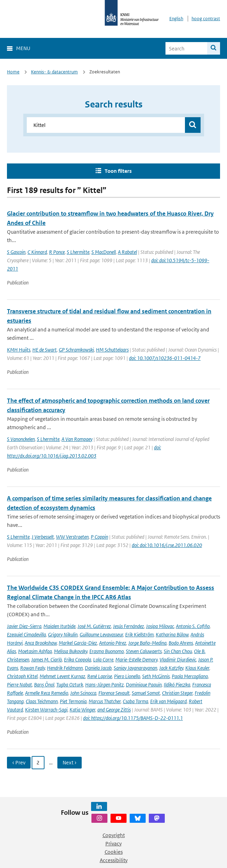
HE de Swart (44, 350)
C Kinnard (37, 252)
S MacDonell (104, 252)
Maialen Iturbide (59, 626)
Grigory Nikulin (63, 634)
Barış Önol (44, 685)
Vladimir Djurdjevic (178, 660)
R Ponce (57, 252)
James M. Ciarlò (47, 660)
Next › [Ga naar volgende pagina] (70, 762)
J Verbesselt (43, 537)
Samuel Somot (146, 693)
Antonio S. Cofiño (193, 626)
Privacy (113, 843)
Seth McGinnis (156, 676)
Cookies (114, 852)
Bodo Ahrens (181, 643)
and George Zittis (114, 710)
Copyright (114, 835)
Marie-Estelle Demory (136, 660)
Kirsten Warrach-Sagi (46, 710)
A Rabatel (127, 252)
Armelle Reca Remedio (47, 693)
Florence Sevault (114, 693)
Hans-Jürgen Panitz (104, 685)
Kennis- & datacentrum (54, 72)
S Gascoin (16, 252)
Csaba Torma (135, 701)
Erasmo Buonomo (107, 651)
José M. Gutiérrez (94, 626)
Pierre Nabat (19, 685)
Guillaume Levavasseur (101, 634)
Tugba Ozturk (70, 685)
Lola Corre (103, 660)
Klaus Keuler (197, 668)
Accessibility (114, 860)
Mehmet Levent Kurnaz (62, 676)
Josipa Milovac (160, 626)
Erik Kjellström (139, 634)
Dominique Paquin (144, 685)
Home (13, 72)
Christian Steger (177, 693)
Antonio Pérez (113, 643)
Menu (23, 48)
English (176, 19)
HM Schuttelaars (112, 350)
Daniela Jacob (98, 668)
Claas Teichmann (42, 701)
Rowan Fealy (33, 668)
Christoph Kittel (22, 676)
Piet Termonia (73, 701)
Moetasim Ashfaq (35, 651)
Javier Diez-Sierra (24, 626)
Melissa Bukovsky (71, 651)
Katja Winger (82, 710)
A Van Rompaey (77, 439)
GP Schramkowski (76, 350)
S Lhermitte (78, 252)
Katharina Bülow (172, 634)
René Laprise (100, 676)
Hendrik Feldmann (65, 668)
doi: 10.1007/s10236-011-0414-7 (165, 358)
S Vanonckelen (21, 439)
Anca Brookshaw (41, 643)
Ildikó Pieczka (177, 685)
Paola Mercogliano (190, 676)
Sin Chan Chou (178, 651)
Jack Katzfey (171, 668)
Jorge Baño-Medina (147, 643)
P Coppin (99, 537)
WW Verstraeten (72, 537)
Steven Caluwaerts (144, 651)
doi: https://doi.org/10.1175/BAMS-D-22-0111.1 (133, 718)
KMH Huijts (19, 350)
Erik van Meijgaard (168, 701)
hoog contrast (206, 19)
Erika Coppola (78, 660)
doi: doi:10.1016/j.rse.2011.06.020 (167, 545)
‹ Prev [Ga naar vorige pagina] (19, 762)
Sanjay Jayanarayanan (135, 668)
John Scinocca (83, 693)
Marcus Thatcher (105, 701)
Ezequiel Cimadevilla (26, 634)
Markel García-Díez (78, 643)
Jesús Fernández (128, 626)
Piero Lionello (127, 676)
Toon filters (118, 171)
